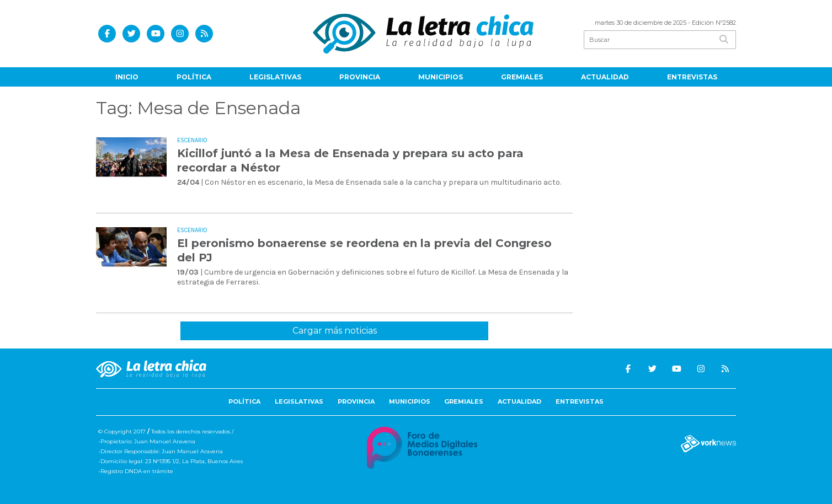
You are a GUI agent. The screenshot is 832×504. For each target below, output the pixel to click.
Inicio (127, 77)
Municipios (441, 77)
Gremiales (522, 77)
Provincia (360, 77)
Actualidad (605, 77)
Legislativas (275, 77)
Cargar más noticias (335, 331)
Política (194, 77)
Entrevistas (692, 77)
